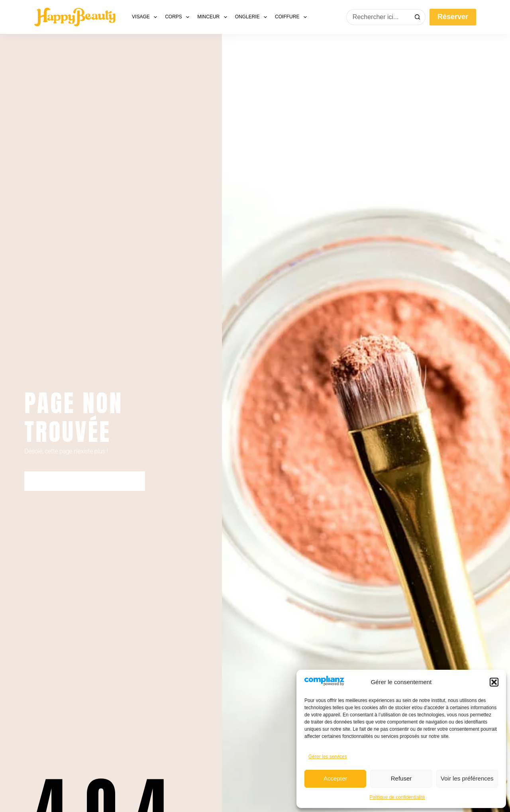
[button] (494, 682)
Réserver (453, 17)
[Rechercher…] (378, 17)
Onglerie (253, 17)
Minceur (214, 17)
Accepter (335, 778)
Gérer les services (328, 757)
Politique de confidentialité (397, 797)
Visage (146, 17)
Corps (179, 17)
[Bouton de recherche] (418, 17)
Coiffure (292, 17)
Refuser (401, 778)
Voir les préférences (467, 778)
